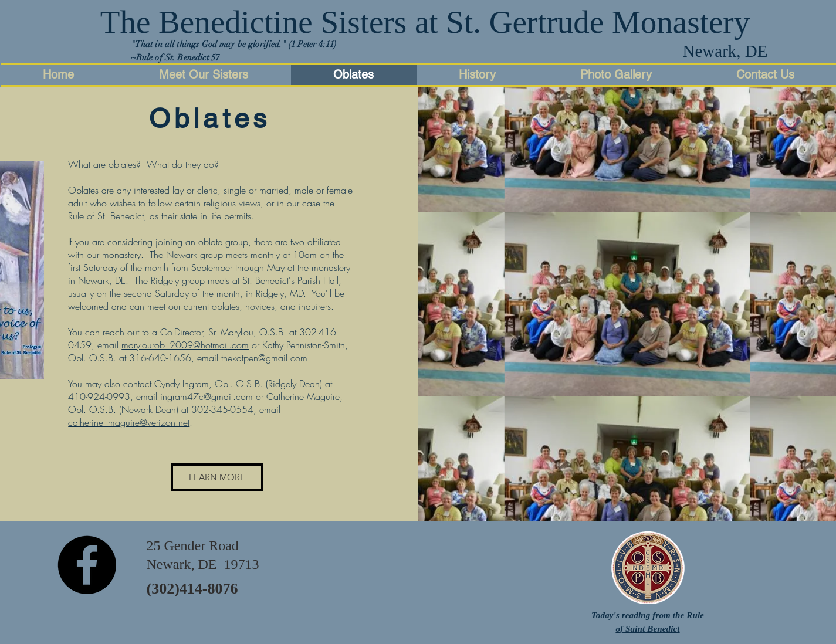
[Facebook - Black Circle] (87, 565)
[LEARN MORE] (217, 477)
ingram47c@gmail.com (207, 396)
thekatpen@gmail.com (264, 358)
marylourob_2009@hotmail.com (185, 345)
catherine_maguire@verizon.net (129, 422)
